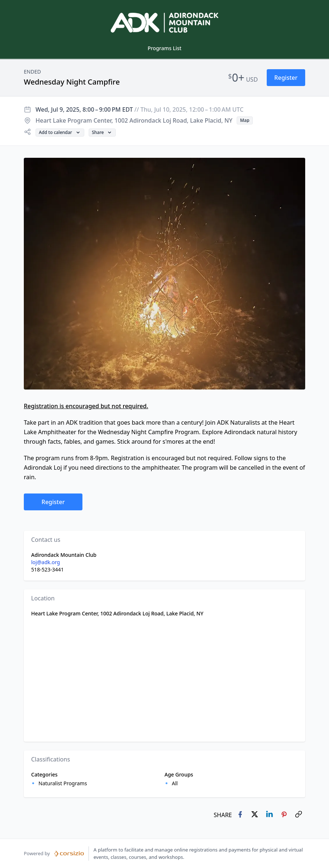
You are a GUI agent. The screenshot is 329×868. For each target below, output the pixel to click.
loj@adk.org (46, 562)
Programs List (164, 48)
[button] (286, 78)
